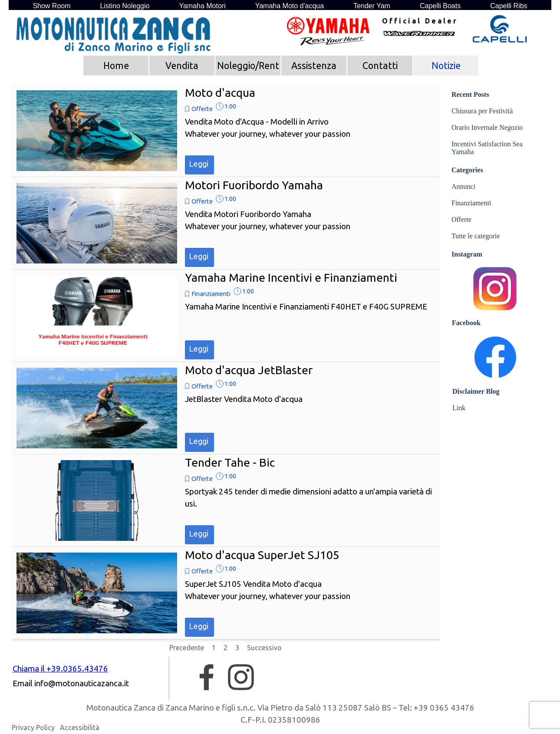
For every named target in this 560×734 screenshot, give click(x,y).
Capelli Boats (440, 6)
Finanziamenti (211, 294)
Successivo (264, 648)
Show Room (51, 6)
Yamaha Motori (202, 6)
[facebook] (207, 677)
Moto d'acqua (220, 92)
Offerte (202, 109)
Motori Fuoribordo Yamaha (254, 185)
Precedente (187, 648)
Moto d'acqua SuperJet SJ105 (262, 555)
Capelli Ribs (509, 6)
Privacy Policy (33, 727)
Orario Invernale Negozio (487, 127)
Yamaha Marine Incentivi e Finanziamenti (291, 277)
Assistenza (314, 66)
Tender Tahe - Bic (230, 462)
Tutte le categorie (476, 236)
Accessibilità (80, 727)
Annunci (463, 186)
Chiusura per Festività (482, 111)
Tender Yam (372, 6)
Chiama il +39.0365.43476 (60, 669)
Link (459, 408)
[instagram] (241, 677)
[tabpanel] (419, 21)
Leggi (199, 164)
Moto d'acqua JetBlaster (249, 370)
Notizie (446, 66)
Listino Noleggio (125, 6)
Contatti (380, 66)
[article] (226, 131)
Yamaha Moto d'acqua (290, 6)
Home (116, 66)
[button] (82, 684)
